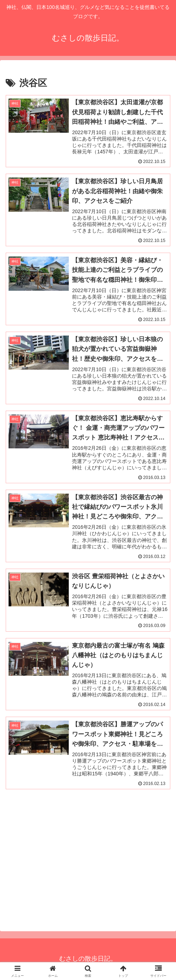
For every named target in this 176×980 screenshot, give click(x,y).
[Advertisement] (88, 859)
